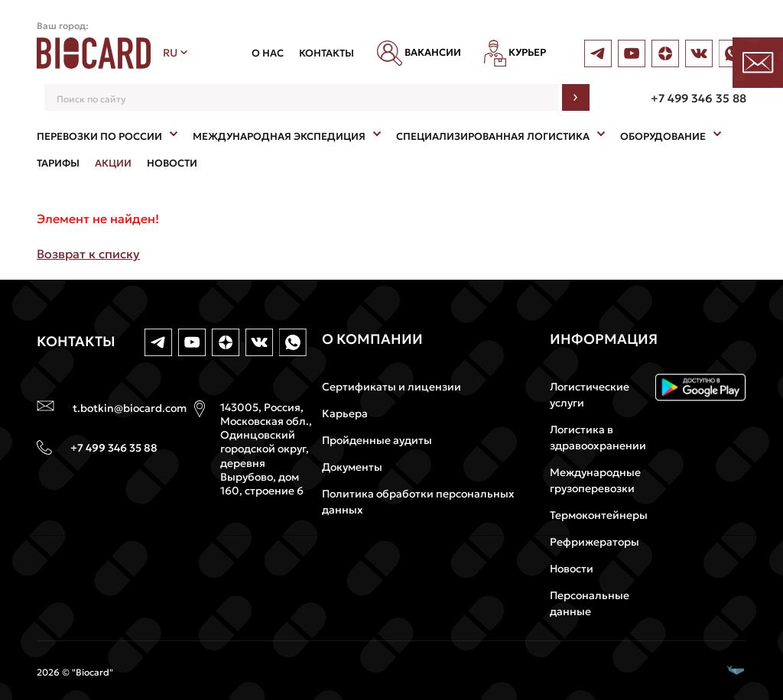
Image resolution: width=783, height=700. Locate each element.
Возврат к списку (88, 254)
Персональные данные (590, 603)
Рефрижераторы (595, 542)
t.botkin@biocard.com (130, 408)
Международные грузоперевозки (595, 480)
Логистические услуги (590, 395)
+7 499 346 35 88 (699, 98)
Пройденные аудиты (377, 440)
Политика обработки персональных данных (418, 502)
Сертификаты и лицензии (391, 387)
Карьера (345, 413)
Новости (572, 569)
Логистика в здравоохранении (598, 437)
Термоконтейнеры (599, 515)
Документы (352, 467)
